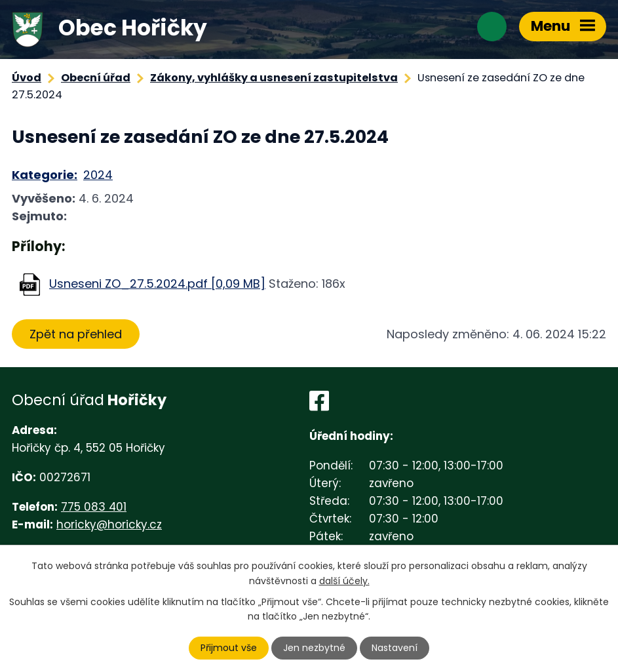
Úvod (27, 78)
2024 (98, 175)
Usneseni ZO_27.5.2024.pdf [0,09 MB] (157, 284)
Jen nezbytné (314, 648)
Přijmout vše (229, 648)
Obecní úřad (96, 78)
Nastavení (395, 648)
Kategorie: (45, 175)
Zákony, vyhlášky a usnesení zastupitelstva (274, 78)
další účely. (344, 580)
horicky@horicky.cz (109, 524)
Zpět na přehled (76, 334)
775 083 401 (94, 507)
